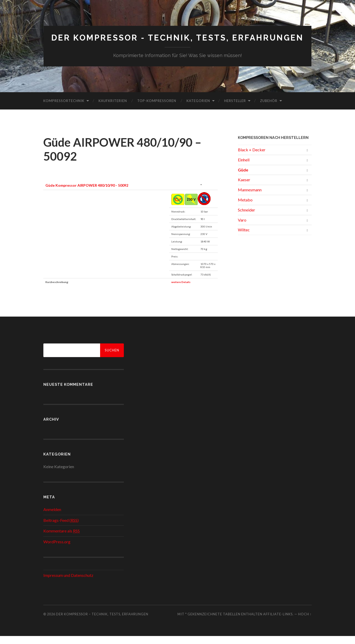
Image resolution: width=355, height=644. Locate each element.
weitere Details (181, 290)
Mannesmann (250, 198)
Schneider (247, 218)
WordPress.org (57, 550)
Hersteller (235, 109)
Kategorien (198, 109)
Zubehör (269, 109)
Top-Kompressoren (157, 109)
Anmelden (52, 517)
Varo (242, 228)
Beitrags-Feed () (61, 528)
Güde (243, 178)
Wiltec (244, 238)
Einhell (244, 168)
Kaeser (244, 188)
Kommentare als (62, 539)
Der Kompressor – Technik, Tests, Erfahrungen (102, 622)
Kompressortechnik (64, 109)
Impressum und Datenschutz (68, 583)
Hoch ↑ (305, 622)
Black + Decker (252, 158)
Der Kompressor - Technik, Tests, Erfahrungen (178, 42)
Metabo (245, 208)
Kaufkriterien (113, 109)
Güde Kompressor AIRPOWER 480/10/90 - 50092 (87, 193)
